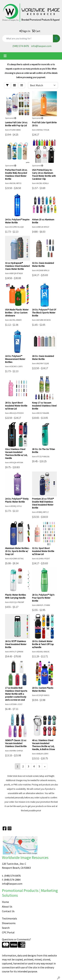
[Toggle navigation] (5, 56)
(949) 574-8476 (21, 46)
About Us (7, 907)
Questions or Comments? (16, 939)
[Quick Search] (28, 38)
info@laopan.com (41, 46)
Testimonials (10, 918)
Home (5, 902)
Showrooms (9, 923)
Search (6, 928)
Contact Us (8, 911)
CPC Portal (8, 932)
